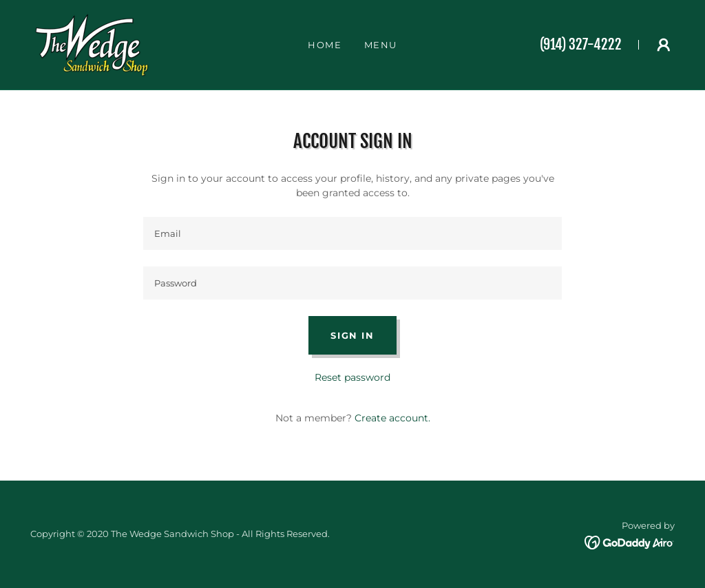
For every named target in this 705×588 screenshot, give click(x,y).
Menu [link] (381, 45)
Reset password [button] (352, 377)
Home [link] (325, 45)
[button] (664, 45)
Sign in (352, 335)
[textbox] (352, 233)
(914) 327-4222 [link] (581, 44)
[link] (92, 44)
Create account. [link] (392, 418)
